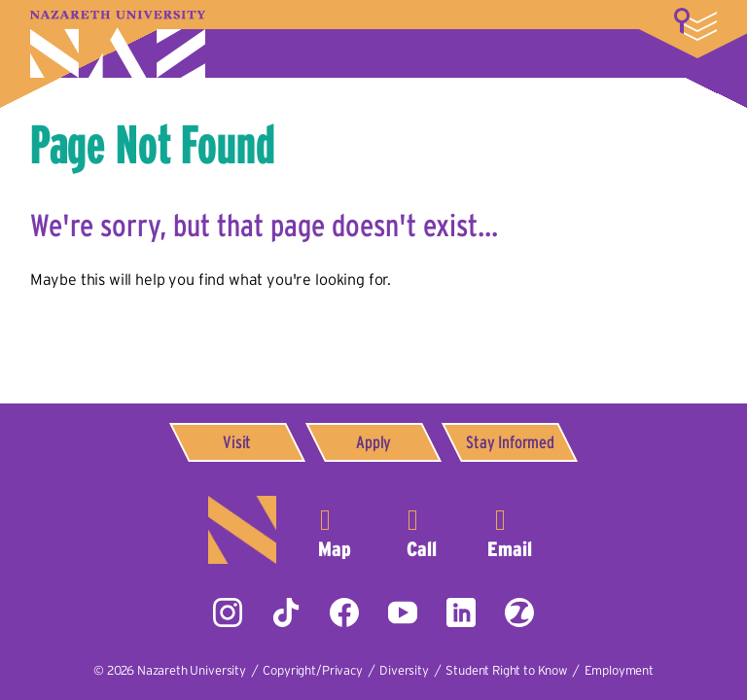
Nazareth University (118, 44)
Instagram (228, 612)
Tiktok (286, 612)
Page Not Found (153, 144)
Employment (619, 670)
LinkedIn (461, 612)
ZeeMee (519, 612)
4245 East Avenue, (335, 530)
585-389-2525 (422, 530)
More (695, 24)
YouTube (403, 612)
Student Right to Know (506, 670)
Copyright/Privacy (312, 670)
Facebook (344, 612)
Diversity (404, 670)
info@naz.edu (510, 530)
